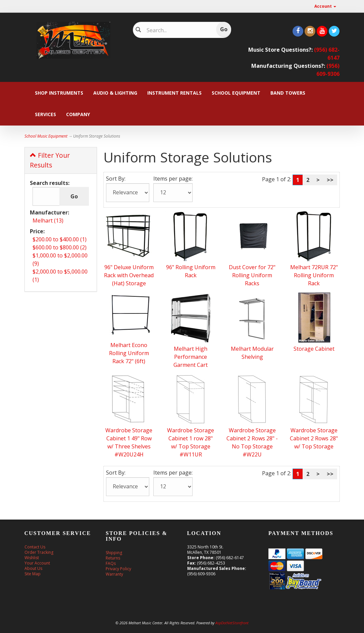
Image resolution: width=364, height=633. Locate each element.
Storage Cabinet (314, 349)
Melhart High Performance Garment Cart (191, 357)
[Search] (178, 30)
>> (330, 180)
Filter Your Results (50, 160)
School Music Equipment (46, 136)
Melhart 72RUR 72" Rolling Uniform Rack (314, 275)
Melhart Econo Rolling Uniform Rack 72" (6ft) (129, 353)
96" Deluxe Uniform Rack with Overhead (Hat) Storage (129, 275)
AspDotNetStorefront (232, 623)
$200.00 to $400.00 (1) (60, 239)
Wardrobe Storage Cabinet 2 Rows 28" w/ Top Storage (314, 438)
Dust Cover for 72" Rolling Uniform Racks (252, 275)
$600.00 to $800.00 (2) (60, 247)
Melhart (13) (48, 221)
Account (325, 6)
